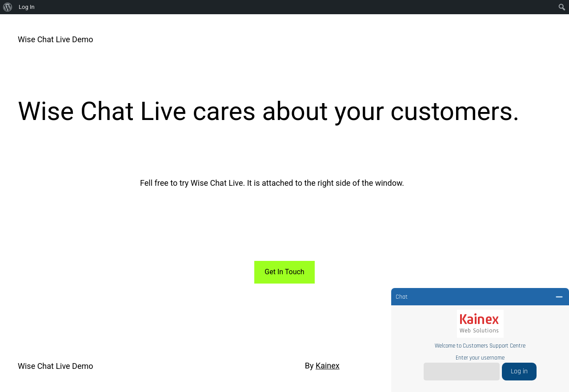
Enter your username (480, 358)
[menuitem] (8, 7)
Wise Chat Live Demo (56, 39)
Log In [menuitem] (27, 7)
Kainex (328, 366)
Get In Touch (284, 272)
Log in (519, 371)
